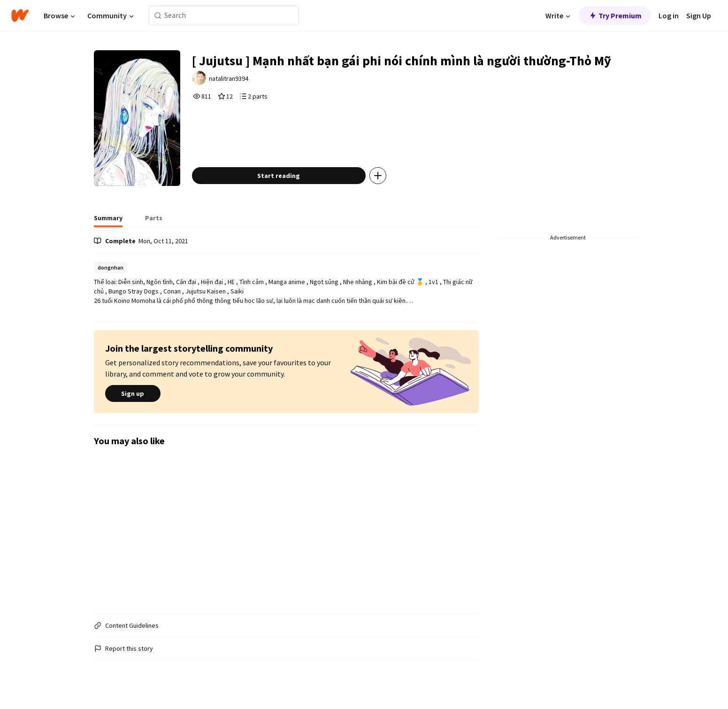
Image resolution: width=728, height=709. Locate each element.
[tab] (108, 221)
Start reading (279, 176)
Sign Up (699, 15)
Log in (669, 15)
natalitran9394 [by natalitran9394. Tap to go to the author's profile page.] (229, 78)
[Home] (20, 15)
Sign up (133, 393)
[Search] (158, 16)
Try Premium (615, 15)
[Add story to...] (378, 176)
